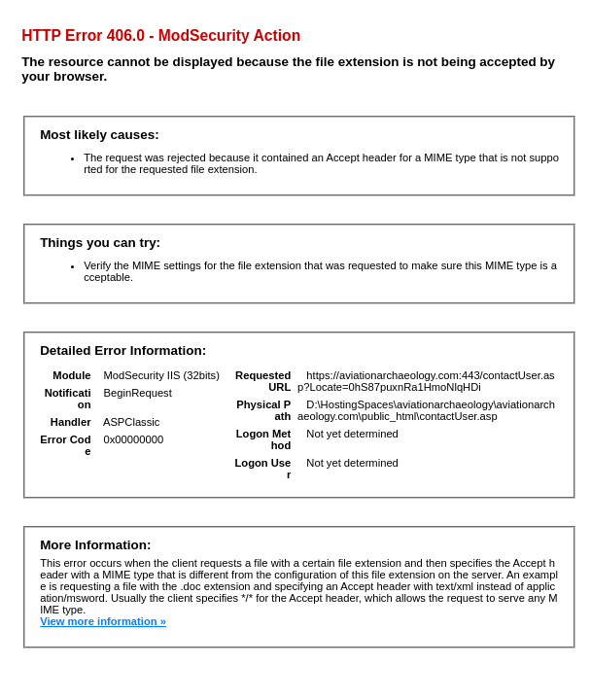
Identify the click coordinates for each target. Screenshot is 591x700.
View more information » (103, 621)
